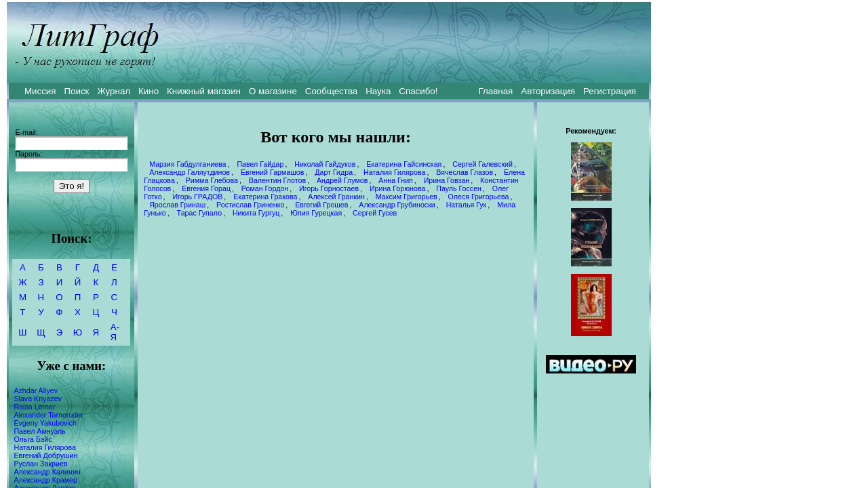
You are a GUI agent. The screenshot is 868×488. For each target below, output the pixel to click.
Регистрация (610, 91)
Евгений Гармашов (273, 172)
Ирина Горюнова (398, 188)
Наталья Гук (467, 205)
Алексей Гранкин (336, 197)
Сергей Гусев (375, 213)
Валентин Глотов (277, 180)
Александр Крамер (45, 480)
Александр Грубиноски (397, 205)
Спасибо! (418, 91)
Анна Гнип (396, 180)
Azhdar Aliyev (36, 390)
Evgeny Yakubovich (45, 423)
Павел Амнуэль (39, 431)
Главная (496, 91)
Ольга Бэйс (33, 439)
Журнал (114, 91)
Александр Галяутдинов (190, 172)
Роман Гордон (265, 188)
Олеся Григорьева (479, 197)
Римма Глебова (212, 180)
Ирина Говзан (447, 180)
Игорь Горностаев (329, 188)
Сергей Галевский (482, 164)
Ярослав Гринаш (177, 205)
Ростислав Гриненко (250, 205)
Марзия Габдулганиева (188, 164)
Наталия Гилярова (44, 447)
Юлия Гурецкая (316, 213)
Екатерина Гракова (265, 197)
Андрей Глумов (342, 180)
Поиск (77, 91)
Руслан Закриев (40, 464)
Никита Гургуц (256, 213)
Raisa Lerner (34, 407)
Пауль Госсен (459, 188)
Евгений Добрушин (45, 455)
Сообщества (331, 91)
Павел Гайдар (260, 164)
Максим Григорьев (407, 197)
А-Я (115, 332)
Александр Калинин (47, 472)
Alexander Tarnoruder (48, 415)
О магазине (273, 91)
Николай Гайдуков (325, 164)
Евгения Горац (206, 188)
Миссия (40, 91)
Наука (378, 91)
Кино (149, 91)
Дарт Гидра (334, 172)
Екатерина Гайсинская (404, 164)
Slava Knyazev (38, 399)
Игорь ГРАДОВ (197, 197)
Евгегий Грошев (321, 205)
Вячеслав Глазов (465, 172)
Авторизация (548, 91)
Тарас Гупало (199, 213)
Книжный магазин (204, 91)
